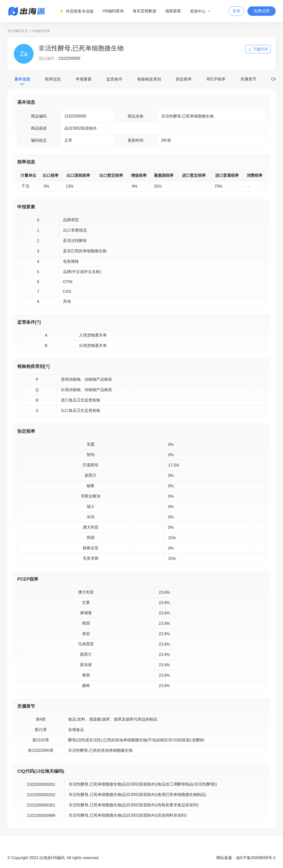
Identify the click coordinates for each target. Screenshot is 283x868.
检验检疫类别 (149, 79)
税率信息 (53, 79)
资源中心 (200, 11)
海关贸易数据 (144, 11)
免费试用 (262, 11)
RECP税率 (216, 79)
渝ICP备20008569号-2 (256, 858)
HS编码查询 (113, 11)
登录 (236, 11)
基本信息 (22, 79)
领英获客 (173, 11)
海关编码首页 (18, 31)
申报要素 (84, 79)
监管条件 (114, 79)
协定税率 (184, 79)
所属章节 (248, 79)
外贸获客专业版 (77, 11)
